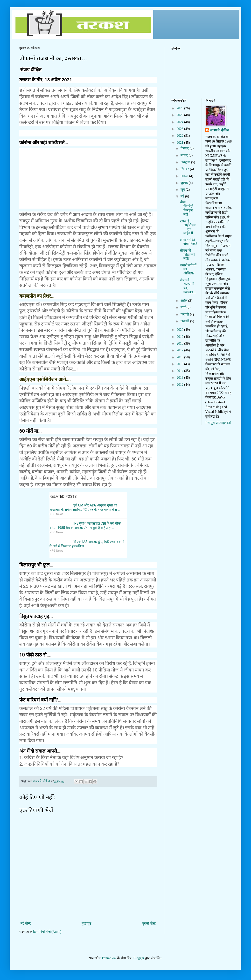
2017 (181, 350)
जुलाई (185, 183)
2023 (181, 129)
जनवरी (185, 321)
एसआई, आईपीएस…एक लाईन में (188, 227)
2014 (181, 371)
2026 (181, 108)
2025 (181, 115)
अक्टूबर (186, 162)
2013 (181, 378)
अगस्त (185, 176)
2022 (181, 136)
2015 (181, 364)
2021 (181, 143)
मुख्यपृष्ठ (86, 923)
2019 (181, 337)
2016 (181, 357)
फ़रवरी (185, 314)
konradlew (109, 958)
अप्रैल (184, 301)
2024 (181, 122)
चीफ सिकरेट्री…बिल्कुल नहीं (188, 208)
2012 (181, 385)
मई (183, 196)
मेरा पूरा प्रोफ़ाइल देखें (218, 423)
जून (183, 190)
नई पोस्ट (26, 923)
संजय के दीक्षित (220, 130)
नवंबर (185, 155)
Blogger (139, 958)
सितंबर (185, 169)
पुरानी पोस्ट (149, 923)
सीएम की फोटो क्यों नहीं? (188, 255)
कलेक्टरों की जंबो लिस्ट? (188, 242)
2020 (181, 330)
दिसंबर (185, 148)
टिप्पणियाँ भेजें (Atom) (47, 932)
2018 (181, 343)
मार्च (184, 307)
